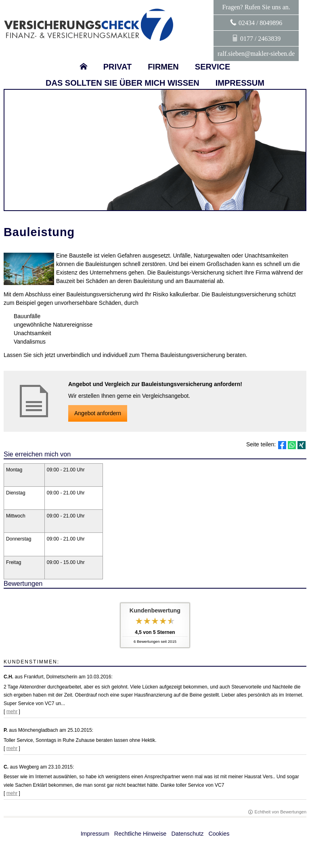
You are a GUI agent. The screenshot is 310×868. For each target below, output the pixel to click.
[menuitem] (84, 67)
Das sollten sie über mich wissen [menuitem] (123, 83)
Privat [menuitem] (117, 67)
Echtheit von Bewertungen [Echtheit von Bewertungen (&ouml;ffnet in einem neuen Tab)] (281, 812)
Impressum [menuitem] (240, 83)
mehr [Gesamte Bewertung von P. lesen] (12, 748)
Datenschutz (187, 834)
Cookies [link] (219, 834)
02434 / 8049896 (260, 23)
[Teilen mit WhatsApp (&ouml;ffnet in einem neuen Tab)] (292, 445)
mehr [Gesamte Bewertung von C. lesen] (12, 793)
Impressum (95, 834)
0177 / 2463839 (260, 39)
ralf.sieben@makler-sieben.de (256, 54)
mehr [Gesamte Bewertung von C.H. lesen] (12, 712)
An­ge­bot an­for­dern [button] (98, 413)
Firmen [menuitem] (163, 67)
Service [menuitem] (213, 67)
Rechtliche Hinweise (140, 834)
